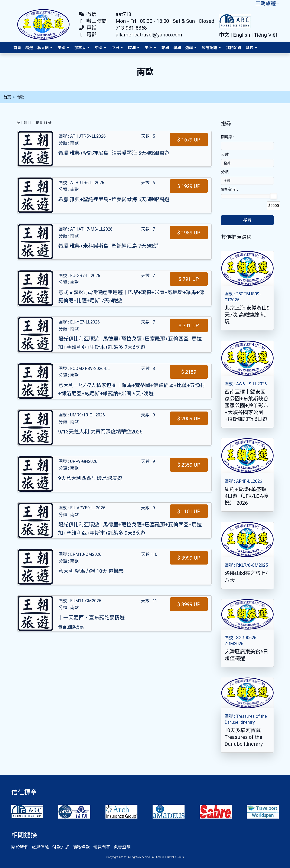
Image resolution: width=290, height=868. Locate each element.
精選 (29, 48)
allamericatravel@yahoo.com (149, 35)
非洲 (165, 48)
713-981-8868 (131, 28)
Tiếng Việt (266, 35)
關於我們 (20, 847)
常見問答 (102, 847)
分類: (225, 172)
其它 (250, 48)
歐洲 (132, 48)
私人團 (43, 48)
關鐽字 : (228, 137)
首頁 (17, 48)
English (242, 35)
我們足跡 (234, 48)
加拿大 (80, 48)
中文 (225, 35)
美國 (62, 48)
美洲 (149, 48)
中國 (99, 48)
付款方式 (61, 847)
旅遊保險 (40, 847)
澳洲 (177, 48)
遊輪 (189, 48)
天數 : (226, 154)
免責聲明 (122, 847)
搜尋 (247, 220)
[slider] (274, 196)
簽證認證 (209, 48)
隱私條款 (81, 847)
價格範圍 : (229, 189)
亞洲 (115, 48)
